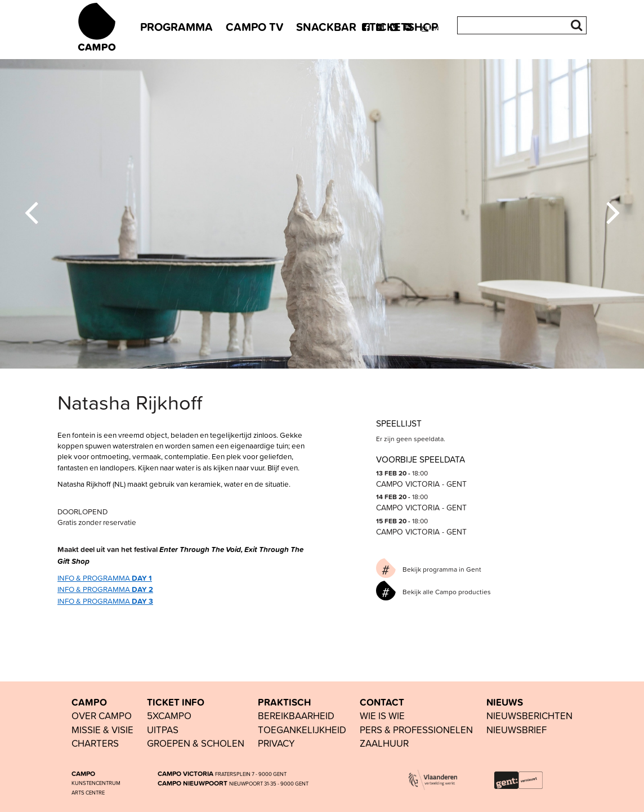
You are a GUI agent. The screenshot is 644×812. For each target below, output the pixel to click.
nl (425, 28)
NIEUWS (505, 702)
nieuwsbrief (516, 730)
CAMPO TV (254, 27)
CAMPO (89, 702)
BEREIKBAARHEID (296, 715)
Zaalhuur (384, 743)
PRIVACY (276, 743)
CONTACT (382, 702)
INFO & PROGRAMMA (105, 578)
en (435, 28)
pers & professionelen (416, 730)
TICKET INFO (176, 702)
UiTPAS (163, 730)
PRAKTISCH (284, 702)
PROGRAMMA (176, 27)
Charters (95, 743)
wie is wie (382, 715)
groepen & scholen (196, 743)
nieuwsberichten (529, 715)
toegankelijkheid (302, 730)
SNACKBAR (326, 27)
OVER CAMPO (102, 715)
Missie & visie (102, 730)
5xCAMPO (169, 715)
